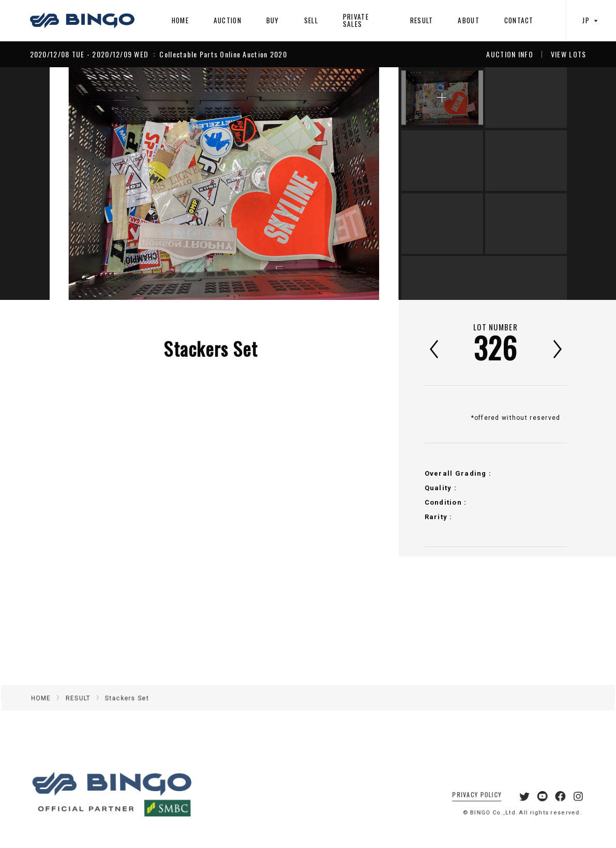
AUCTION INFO (509, 54)
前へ (434, 349)
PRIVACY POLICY (468, 805)
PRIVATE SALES (356, 20)
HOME (180, 20)
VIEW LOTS (569, 54)
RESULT (422, 20)
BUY (273, 20)
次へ (558, 349)
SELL (311, 20)
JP (591, 20)
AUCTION (228, 20)
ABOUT (468, 20)
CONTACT (519, 20)
